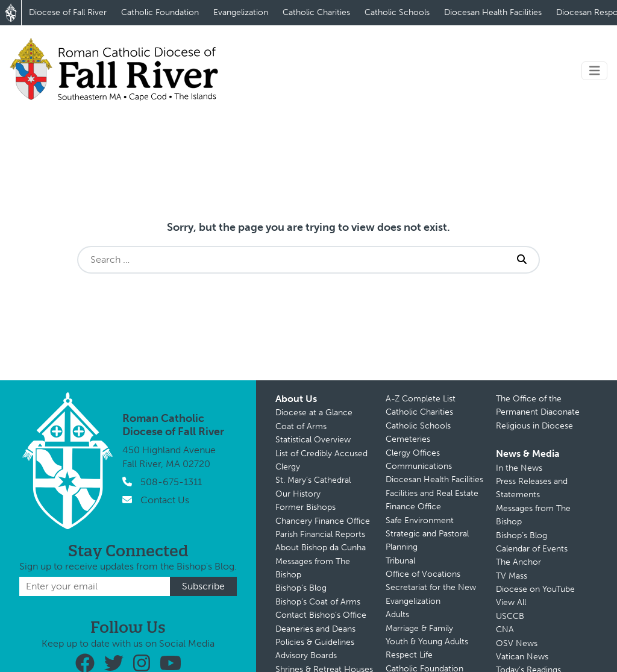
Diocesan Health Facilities (493, 12)
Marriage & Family (419, 628)
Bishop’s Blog (301, 588)
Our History (298, 494)
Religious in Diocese (534, 426)
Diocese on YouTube (535, 589)
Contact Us (165, 500)
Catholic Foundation (160, 12)
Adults (397, 614)
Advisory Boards (306, 655)
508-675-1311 (171, 482)
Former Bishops (305, 507)
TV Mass (512, 576)
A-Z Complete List (421, 399)
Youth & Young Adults (427, 642)
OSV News (517, 643)
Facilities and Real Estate (432, 493)
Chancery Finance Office (323, 521)
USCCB (510, 616)
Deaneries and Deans (315, 629)
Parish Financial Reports (320, 534)
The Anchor (518, 562)
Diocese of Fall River (68, 12)
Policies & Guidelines (315, 642)
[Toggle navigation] (595, 71)
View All (511, 602)
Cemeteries (408, 439)
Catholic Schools (397, 12)
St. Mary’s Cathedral (313, 480)
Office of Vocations (423, 574)
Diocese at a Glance (314, 413)
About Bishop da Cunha (321, 548)
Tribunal (400, 561)
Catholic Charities (316, 12)
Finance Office (413, 507)
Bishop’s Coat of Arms (318, 602)
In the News (519, 468)
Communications (419, 466)
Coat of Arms (301, 426)
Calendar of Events (532, 549)
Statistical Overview (313, 440)
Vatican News (522, 657)
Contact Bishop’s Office (321, 615)
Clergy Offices (413, 453)
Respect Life (409, 655)
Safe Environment (420, 520)
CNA (505, 630)
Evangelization (241, 12)
